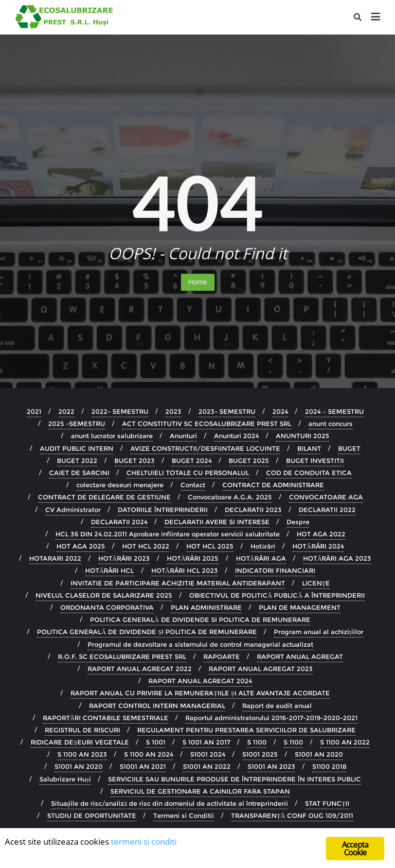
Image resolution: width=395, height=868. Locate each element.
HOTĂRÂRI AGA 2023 (337, 558)
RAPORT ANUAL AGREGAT (300, 656)
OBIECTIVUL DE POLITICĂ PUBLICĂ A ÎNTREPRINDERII (277, 595)
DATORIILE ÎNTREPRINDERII (163, 510)
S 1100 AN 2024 (149, 754)
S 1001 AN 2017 (206, 742)
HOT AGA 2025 (81, 546)
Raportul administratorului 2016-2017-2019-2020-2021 (271, 718)
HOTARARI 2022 (55, 558)
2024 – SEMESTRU (334, 411)
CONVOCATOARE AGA (326, 497)
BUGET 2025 (249, 461)
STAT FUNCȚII (327, 803)
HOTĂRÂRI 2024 (318, 546)
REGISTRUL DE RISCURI (82, 730)
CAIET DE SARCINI (79, 473)
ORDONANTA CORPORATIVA (107, 607)
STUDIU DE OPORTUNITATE (92, 815)
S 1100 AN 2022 (345, 742)
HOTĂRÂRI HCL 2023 (185, 570)
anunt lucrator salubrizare (112, 436)
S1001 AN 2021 (143, 766)
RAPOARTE (222, 656)
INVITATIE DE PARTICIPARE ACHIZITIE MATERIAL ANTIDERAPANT (178, 583)
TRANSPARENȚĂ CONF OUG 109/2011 (292, 815)
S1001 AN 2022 (207, 766)
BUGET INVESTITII (315, 461)
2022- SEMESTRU (120, 411)
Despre (298, 522)
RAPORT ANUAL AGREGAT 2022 (140, 669)
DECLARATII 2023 (253, 510)
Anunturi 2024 (236, 436)
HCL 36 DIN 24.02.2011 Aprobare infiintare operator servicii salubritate (168, 534)
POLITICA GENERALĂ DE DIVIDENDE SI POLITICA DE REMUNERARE (200, 620)
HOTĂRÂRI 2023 (124, 558)
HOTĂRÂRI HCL (109, 570)
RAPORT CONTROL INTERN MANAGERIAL (157, 706)
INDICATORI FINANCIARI (275, 570)
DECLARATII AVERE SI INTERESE (217, 522)
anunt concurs (331, 424)
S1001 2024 (208, 754)
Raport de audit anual (277, 706)
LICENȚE (316, 583)
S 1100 (257, 742)
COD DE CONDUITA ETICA (309, 473)
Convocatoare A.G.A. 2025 (230, 497)
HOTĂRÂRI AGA (261, 558)
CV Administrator (73, 510)
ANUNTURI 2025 (303, 436)
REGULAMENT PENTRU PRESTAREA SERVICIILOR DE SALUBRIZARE (246, 730)
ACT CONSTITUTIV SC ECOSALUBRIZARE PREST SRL (207, 424)
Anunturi (183, 436)
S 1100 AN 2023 (82, 754)
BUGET (349, 448)
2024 (280, 411)
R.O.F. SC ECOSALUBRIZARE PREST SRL (122, 656)
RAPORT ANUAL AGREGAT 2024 (200, 681)
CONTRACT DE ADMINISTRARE (273, 485)
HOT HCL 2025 (210, 546)
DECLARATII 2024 (119, 522)
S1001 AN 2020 (319, 754)
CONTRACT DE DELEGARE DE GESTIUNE (104, 497)
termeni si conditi (144, 841)
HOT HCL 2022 (146, 546)
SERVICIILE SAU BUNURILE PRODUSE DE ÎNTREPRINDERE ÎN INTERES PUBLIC (234, 779)
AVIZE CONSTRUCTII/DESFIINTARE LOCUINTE (205, 448)
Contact (193, 485)
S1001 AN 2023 (271, 766)
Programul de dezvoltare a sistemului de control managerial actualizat (200, 644)
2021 (34, 411)
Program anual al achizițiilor (319, 632)
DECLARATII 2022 (327, 510)
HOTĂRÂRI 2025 (193, 558)
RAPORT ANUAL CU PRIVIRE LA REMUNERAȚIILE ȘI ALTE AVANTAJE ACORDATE (200, 693)
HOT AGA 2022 (321, 534)
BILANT (309, 448)
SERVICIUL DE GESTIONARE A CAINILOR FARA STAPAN (200, 791)
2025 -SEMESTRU (77, 424)
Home (198, 282)
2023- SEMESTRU (227, 411)
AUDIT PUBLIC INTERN (77, 448)
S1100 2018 (329, 766)
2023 (173, 411)
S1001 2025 (260, 754)
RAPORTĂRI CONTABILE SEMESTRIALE (106, 718)
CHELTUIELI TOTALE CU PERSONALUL (188, 473)
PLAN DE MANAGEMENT (300, 607)
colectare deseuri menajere (120, 485)
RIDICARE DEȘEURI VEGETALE (80, 742)
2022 (66, 411)
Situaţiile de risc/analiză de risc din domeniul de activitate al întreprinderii (170, 803)
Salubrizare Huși (65, 779)
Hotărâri (263, 546)
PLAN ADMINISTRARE (206, 607)
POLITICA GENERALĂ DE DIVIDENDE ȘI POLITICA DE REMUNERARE (147, 632)
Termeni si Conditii (184, 815)
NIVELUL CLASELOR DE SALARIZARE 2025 (104, 595)
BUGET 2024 (192, 461)
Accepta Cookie (355, 849)
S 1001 (156, 742)
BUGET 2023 (135, 461)
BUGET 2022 (77, 461)
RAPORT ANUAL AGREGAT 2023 (261, 669)
